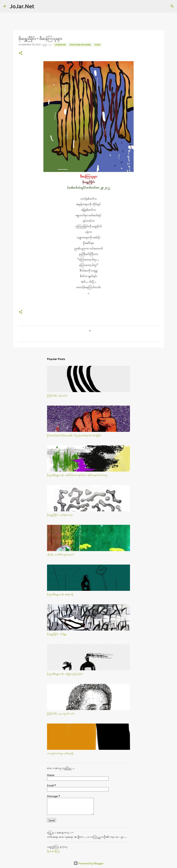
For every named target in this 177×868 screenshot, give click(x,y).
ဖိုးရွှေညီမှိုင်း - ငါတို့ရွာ (57, 634)
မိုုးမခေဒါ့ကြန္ (53, 851)
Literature (60, 45)
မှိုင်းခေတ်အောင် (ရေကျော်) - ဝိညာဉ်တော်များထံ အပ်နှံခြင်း (74, 435)
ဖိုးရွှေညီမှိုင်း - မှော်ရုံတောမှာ (60, 515)
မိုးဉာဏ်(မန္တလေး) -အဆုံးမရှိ (60, 594)
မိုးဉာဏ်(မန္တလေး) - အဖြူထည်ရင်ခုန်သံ (65, 674)
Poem (97, 45)
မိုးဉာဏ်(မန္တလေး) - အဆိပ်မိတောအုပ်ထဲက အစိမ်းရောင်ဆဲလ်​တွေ (77, 475)
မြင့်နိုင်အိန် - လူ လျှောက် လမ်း (61, 713)
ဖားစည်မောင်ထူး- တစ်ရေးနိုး (60, 753)
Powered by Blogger (89, 863)
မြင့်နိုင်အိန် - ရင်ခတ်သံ (57, 395)
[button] (21, 53)
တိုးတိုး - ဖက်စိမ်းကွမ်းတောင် (60, 554)
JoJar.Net (22, 6)
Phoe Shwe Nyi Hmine (80, 45)
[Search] (39, 6)
